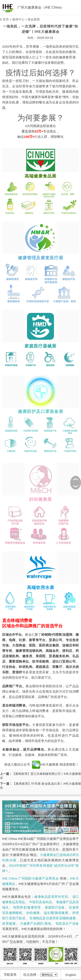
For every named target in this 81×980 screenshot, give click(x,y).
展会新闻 (34, 19)
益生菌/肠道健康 (56, 913)
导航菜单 (10, 975)
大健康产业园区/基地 (35, 923)
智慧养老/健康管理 (27, 907)
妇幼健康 (33, 913)
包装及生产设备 (67, 923)
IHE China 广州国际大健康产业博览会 (30, 878)
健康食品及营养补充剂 (51, 897)
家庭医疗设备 (55, 907)
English (71, 975)
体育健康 (9, 923)
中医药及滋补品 (40, 902)
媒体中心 (18, 19)
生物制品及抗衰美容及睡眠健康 (52, 918)
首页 (6, 19)
